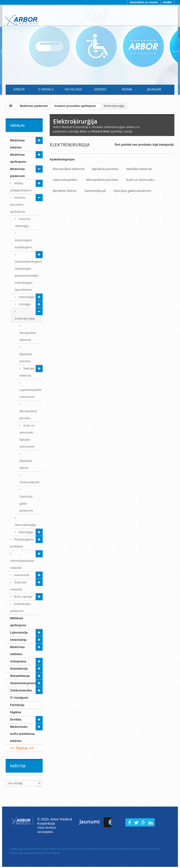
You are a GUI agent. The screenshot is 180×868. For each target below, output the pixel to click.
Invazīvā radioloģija (22, 222)
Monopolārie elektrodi (28, 336)
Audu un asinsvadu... (141, 180)
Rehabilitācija (20, 676)
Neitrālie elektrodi (27, 372)
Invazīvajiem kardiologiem (23, 244)
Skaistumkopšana (23, 683)
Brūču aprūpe (23, 597)
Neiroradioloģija (25, 525)
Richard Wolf (100, 131)
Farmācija (17, 705)
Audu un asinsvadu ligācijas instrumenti (27, 436)
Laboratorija (19, 632)
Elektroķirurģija (25, 319)
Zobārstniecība (21, 690)
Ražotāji (18, 766)
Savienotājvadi (29, 482)
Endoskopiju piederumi (20, 607)
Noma (127, 89)
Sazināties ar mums (144, 2)
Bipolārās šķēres (26, 464)
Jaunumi (154, 89)
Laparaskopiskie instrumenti (30, 393)
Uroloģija (24, 304)
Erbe (83, 131)
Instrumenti (21, 575)
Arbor (19, 89)
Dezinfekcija (19, 669)
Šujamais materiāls (18, 586)
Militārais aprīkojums (18, 622)
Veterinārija (18, 640)
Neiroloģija (25, 532)
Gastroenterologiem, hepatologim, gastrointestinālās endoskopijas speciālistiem (29, 276)
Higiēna (16, 712)
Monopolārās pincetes (28, 415)
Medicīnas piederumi (17, 172)
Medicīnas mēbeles (17, 651)
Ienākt (167, 2)
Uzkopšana (18, 661)
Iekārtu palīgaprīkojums (21, 187)
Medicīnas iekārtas (17, 144)
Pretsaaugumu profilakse (22, 543)
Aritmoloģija (26, 297)
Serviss (100, 89)
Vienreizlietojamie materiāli (22, 564)
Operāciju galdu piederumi (26, 504)
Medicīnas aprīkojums (18, 158)
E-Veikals (46, 89)
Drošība (16, 719)
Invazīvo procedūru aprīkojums (18, 205)
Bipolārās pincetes (26, 358)
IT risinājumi (19, 698)
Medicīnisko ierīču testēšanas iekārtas (22, 734)
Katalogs (73, 89)
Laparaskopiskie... (66, 180)
